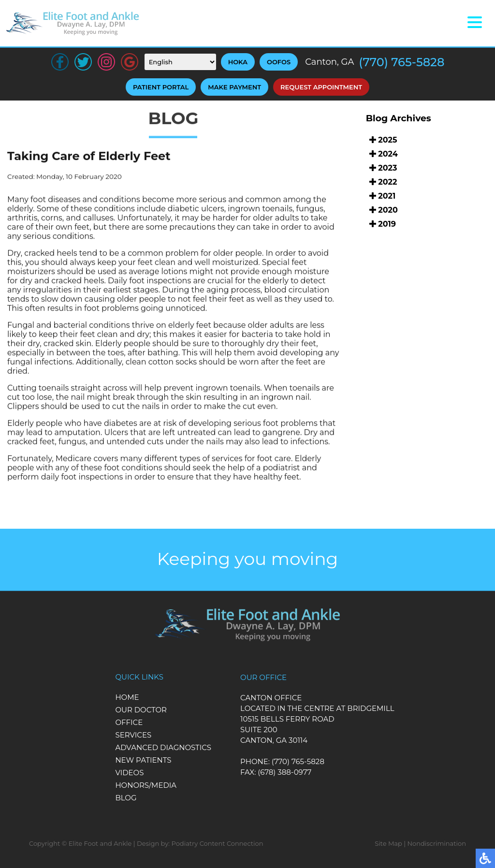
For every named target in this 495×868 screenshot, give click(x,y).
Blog (126, 798)
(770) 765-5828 (401, 62)
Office (129, 722)
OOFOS (279, 62)
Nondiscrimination (437, 843)
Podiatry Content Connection (218, 843)
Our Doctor (141, 710)
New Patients (143, 760)
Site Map (388, 843)
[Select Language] (180, 62)
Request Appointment (321, 87)
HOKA (238, 62)
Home (127, 697)
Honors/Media (146, 785)
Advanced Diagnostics (163, 747)
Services (133, 735)
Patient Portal (161, 87)
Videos (129, 773)
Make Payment (234, 87)
